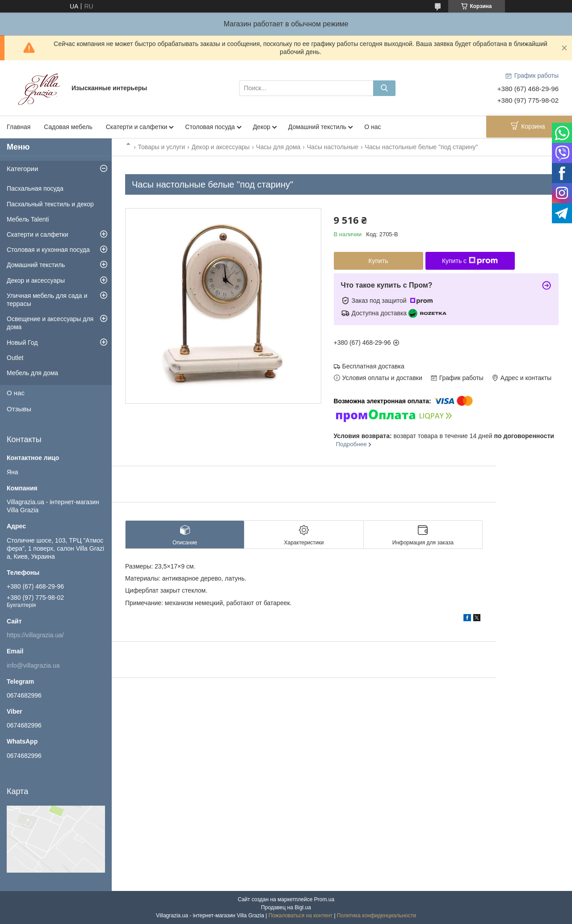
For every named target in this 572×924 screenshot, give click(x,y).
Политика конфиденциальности (376, 916)
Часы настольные (333, 147)
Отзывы (19, 409)
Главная (19, 127)
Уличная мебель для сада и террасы (47, 300)
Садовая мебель (68, 127)
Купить (378, 261)
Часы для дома (278, 147)
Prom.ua (324, 899)
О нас (372, 127)
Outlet (15, 358)
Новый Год (22, 343)
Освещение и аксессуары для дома (50, 323)
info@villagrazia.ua (33, 665)
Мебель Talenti (28, 219)
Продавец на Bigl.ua (286, 907)
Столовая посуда (210, 127)
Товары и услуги (161, 147)
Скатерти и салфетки (137, 127)
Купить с (470, 261)
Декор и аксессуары (221, 147)
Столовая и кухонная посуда (48, 250)
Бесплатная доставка (373, 366)
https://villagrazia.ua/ (35, 635)
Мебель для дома (32, 373)
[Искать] (384, 88)
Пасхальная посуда (35, 188)
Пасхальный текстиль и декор (50, 204)
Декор (262, 127)
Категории (22, 169)
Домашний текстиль (317, 127)
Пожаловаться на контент (301, 916)
